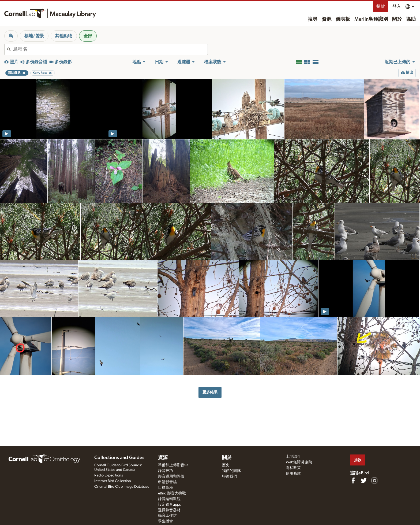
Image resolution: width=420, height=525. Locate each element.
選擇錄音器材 (169, 510)
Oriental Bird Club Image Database (122, 487)
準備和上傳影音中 (173, 465)
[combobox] (110, 49)
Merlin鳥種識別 (371, 19)
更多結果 (210, 392)
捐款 (381, 6)
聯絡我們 (230, 476)
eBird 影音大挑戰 (172, 493)
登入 (397, 6)
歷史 (226, 465)
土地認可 (293, 457)
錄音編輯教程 (169, 499)
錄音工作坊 (167, 516)
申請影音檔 (167, 482)
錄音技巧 (166, 471)
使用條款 (293, 474)
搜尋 (313, 19)
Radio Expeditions (109, 475)
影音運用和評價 (171, 476)
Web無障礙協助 (299, 462)
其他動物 (64, 36)
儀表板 (343, 19)
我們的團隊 (231, 471)
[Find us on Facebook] (353, 480)
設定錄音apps (169, 505)
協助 (411, 19)
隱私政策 (293, 468)
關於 (397, 19)
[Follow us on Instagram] (374, 480)
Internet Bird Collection (113, 481)
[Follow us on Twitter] (364, 480)
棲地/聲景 (34, 36)
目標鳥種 (166, 488)
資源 (327, 19)
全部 (88, 36)
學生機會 (166, 521)
